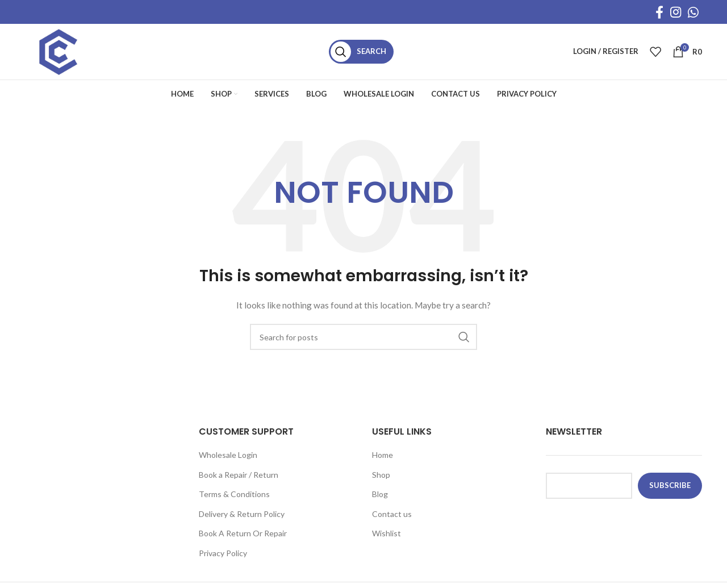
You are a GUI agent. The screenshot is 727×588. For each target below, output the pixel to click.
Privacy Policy (223, 556)
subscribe (670, 489)
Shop (381, 478)
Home (383, 458)
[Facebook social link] (659, 12)
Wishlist (387, 537)
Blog (380, 497)
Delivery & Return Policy (242, 517)
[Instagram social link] (676, 12)
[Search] (365, 53)
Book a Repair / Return (239, 478)
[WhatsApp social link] (693, 12)
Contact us (392, 517)
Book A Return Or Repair (243, 537)
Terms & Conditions (234, 497)
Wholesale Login (228, 458)
